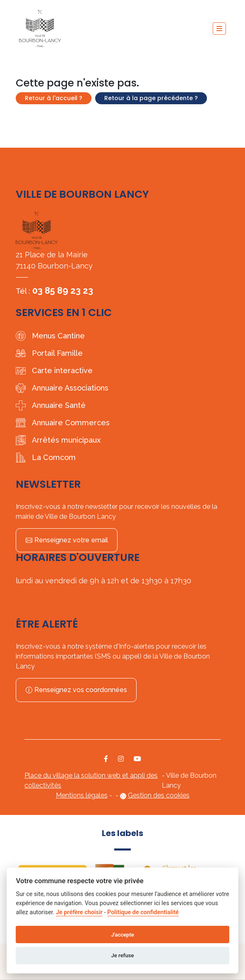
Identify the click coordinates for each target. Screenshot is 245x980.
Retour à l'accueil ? (54, 98)
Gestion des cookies (159, 795)
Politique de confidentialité (143, 912)
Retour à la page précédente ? (151, 98)
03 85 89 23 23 (63, 290)
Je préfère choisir (79, 912)
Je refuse (122, 955)
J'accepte (122, 935)
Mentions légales (82, 795)
